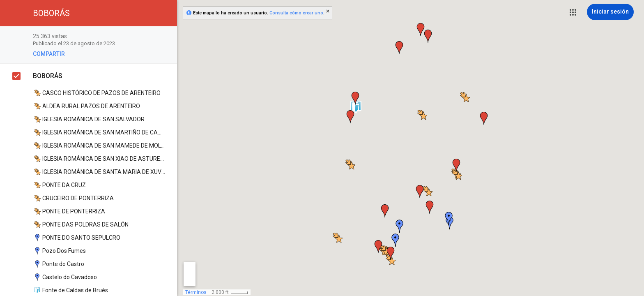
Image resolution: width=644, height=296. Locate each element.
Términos (196, 292)
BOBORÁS (48, 76)
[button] (573, 12)
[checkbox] (167, 37)
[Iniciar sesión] (610, 12)
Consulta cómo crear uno (296, 13)
